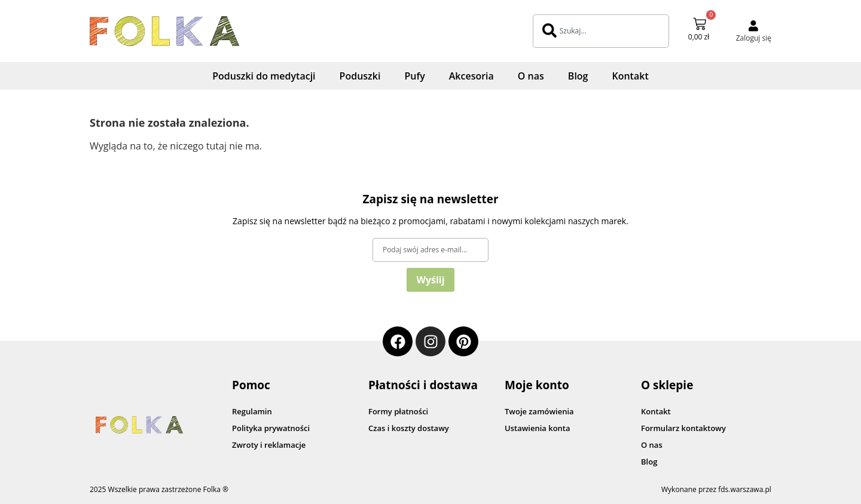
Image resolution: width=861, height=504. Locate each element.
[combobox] (601, 31)
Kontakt (630, 76)
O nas (531, 76)
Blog (578, 76)
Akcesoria (471, 76)
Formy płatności (398, 411)
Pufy (414, 76)
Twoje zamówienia (539, 411)
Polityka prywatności (271, 428)
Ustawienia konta (538, 428)
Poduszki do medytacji (264, 76)
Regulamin (252, 411)
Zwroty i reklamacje (269, 445)
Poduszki (360, 76)
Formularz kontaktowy (683, 428)
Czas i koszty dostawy (409, 428)
